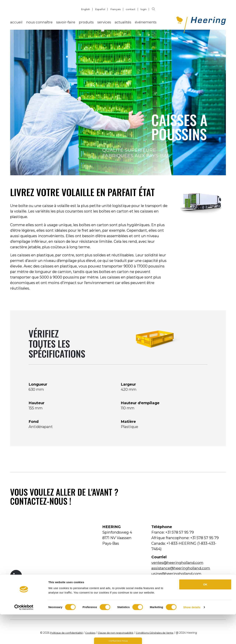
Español (100, 9)
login (144, 9)
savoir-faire (66, 22)
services (104, 22)
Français (115, 9)
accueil (16, 22)
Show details (192, 637)
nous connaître (39, 22)
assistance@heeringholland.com (181, 568)
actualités (123, 22)
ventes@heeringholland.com (178, 563)
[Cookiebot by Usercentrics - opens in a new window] (24, 637)
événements (146, 22)
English (85, 9)
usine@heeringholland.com (176, 574)
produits (86, 22)
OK (205, 614)
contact (131, 9)
